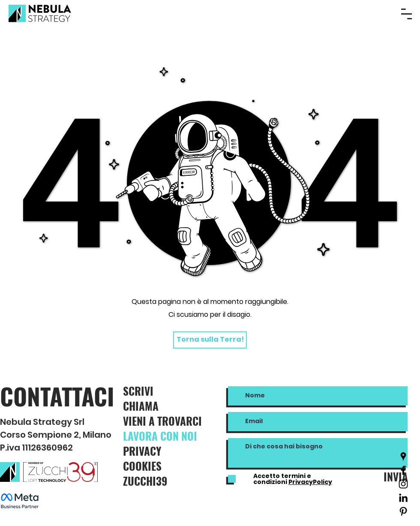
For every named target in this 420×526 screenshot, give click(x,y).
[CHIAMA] (153, 406)
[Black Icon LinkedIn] (403, 498)
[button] (406, 14)
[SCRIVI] (156, 391)
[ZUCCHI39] (163, 481)
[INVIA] (393, 477)
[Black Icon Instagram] (403, 484)
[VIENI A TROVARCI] (171, 421)
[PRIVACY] (163, 451)
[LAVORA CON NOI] (169, 436)
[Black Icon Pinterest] (403, 511)
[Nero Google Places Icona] (403, 457)
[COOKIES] (163, 466)
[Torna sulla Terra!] (210, 340)
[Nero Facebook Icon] (403, 470)
